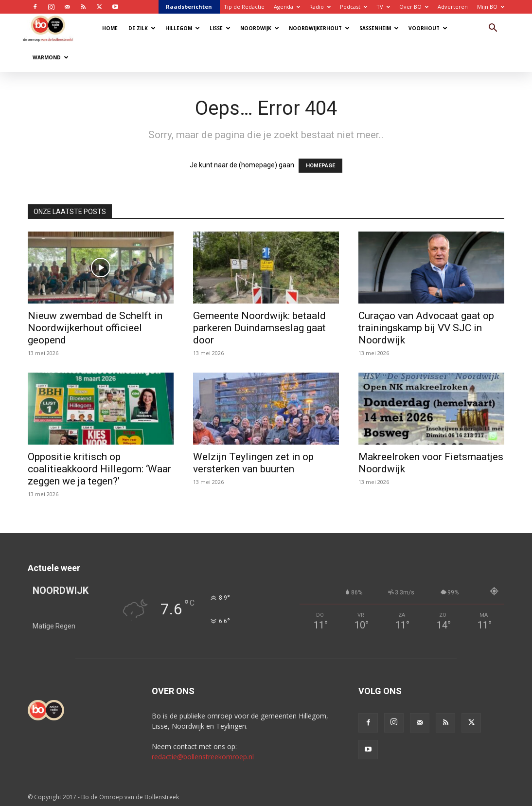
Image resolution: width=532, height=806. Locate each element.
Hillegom (183, 28)
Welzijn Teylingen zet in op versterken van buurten (253, 463)
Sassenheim (379, 28)
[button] (493, 29)
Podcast (354, 7)
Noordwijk (260, 28)
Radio (320, 7)
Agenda (287, 7)
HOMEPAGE (320, 166)
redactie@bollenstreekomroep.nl (203, 757)
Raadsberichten (189, 7)
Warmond (51, 57)
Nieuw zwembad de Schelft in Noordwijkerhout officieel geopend (95, 328)
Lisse (220, 28)
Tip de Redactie (244, 7)
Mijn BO (491, 7)
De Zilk (142, 28)
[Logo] (53, 28)
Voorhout (428, 28)
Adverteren (453, 7)
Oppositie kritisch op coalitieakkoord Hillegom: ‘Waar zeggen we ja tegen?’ (99, 469)
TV (383, 7)
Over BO (414, 7)
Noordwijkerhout (319, 28)
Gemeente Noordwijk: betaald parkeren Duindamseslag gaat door (259, 328)
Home (110, 28)
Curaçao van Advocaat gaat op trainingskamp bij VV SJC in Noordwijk (426, 328)
